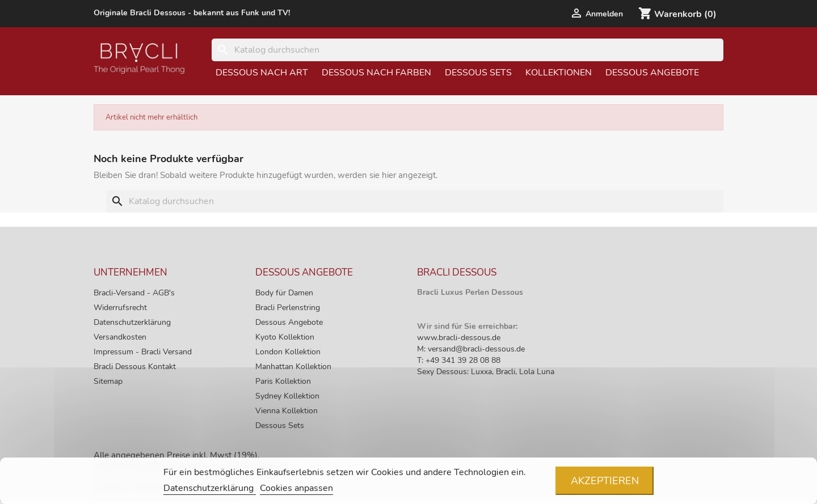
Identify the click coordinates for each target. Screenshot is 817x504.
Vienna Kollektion (287, 411)
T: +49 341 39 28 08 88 (459, 360)
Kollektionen (559, 73)
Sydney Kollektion (287, 396)
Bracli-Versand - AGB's (134, 293)
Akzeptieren (605, 481)
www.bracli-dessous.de (459, 338)
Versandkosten (120, 337)
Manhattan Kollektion (293, 367)
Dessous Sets (478, 73)
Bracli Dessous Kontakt (135, 367)
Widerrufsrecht (120, 308)
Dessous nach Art (262, 73)
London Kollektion (288, 352)
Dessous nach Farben (376, 73)
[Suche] (468, 50)
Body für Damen (284, 293)
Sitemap (108, 381)
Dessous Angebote (652, 73)
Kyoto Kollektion (285, 337)
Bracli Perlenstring (288, 308)
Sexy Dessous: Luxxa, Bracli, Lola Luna (486, 372)
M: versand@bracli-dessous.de (471, 349)
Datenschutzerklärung (132, 322)
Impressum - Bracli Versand (143, 352)
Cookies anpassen (296, 488)
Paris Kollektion (283, 381)
